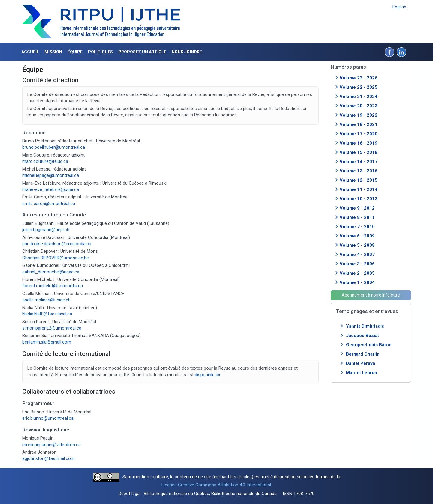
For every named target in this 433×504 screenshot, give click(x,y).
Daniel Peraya (361, 363)
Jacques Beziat (362, 336)
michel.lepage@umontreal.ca (51, 175)
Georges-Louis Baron (369, 345)
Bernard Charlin (363, 354)
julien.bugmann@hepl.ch (46, 230)
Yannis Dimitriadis (365, 326)
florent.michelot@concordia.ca (53, 286)
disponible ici (207, 375)
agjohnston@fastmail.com (48, 458)
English (399, 7)
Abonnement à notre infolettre (371, 295)
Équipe (75, 52)
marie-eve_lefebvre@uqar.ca (51, 189)
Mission (53, 52)
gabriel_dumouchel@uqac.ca (51, 272)
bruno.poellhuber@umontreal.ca (54, 147)
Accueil (30, 52)
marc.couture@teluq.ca (45, 161)
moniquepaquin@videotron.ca (51, 445)
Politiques (100, 52)
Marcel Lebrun (362, 373)
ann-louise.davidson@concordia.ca (57, 244)
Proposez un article (142, 52)
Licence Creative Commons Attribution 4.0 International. (217, 485)
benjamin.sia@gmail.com (47, 342)
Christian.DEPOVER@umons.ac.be (56, 258)
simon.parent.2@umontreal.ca (52, 328)
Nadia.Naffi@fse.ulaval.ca (47, 314)
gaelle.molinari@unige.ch (46, 300)
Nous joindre (187, 52)
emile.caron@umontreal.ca (49, 204)
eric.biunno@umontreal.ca (48, 418)
